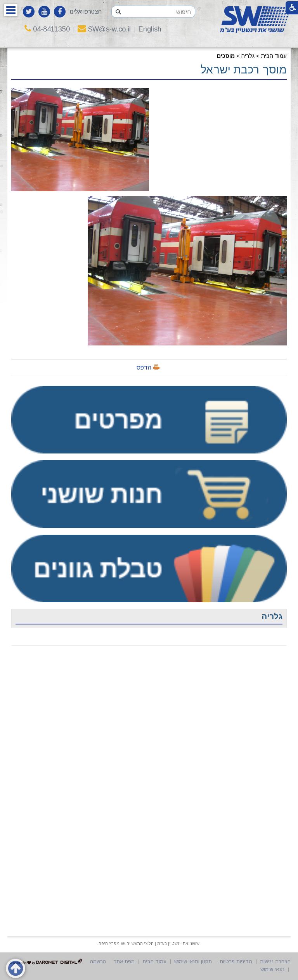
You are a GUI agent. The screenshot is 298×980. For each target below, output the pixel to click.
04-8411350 (47, 29)
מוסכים (226, 56)
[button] (11, 10)
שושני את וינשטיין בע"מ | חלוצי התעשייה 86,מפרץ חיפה (149, 943)
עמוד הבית (274, 56)
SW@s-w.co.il (104, 29)
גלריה (248, 56)
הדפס (144, 367)
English (150, 29)
